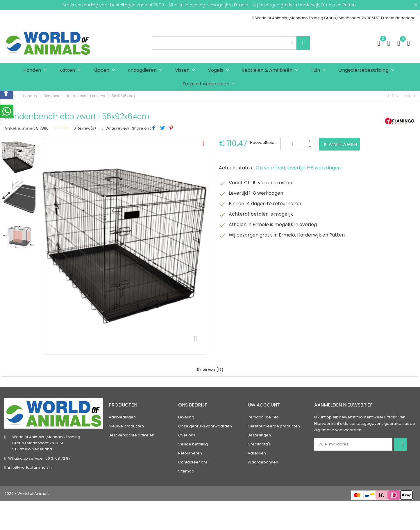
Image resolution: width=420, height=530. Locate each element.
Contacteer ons (193, 462)
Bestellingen (259, 435)
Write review (117, 128)
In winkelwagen (341, 144)
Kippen (106, 70)
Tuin (320, 70)
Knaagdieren (146, 70)
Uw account (264, 405)
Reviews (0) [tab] (210, 370)
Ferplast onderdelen (210, 84)
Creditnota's (259, 444)
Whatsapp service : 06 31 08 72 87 (39, 458)
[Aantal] (298, 144)
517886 (42, 128)
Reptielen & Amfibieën (271, 70)
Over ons (187, 435)
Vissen (186, 70)
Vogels (220, 70)
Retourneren (190, 453)
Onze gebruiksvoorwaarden (205, 426)
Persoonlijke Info (263, 417)
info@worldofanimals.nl (30, 467)
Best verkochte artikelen (132, 435)
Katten (71, 70)
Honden (36, 70)
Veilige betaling (193, 444)
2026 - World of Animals (27, 494)
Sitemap (186, 471)
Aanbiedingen (122, 417)
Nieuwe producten (126, 426)
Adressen (257, 453)
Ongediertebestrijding (368, 70)
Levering (186, 417)
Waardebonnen (263, 462)
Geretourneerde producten (274, 426)
